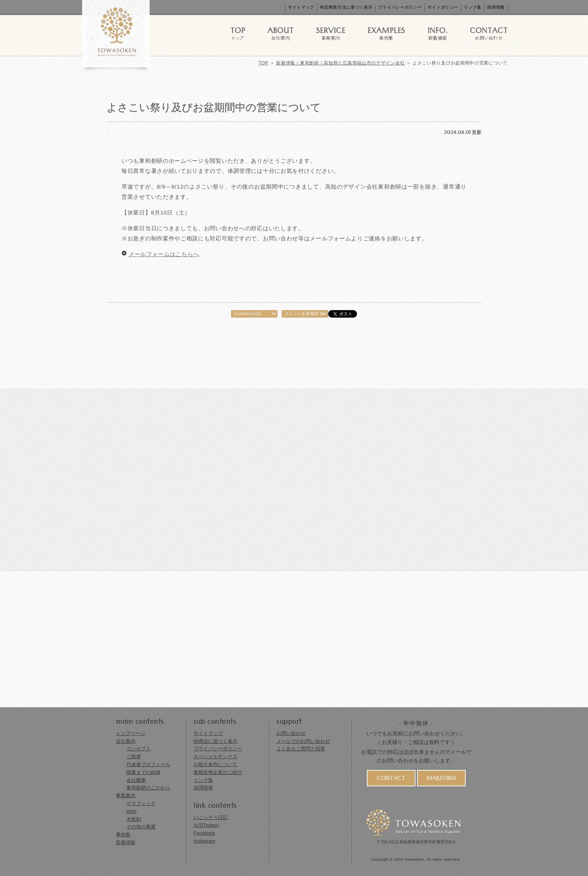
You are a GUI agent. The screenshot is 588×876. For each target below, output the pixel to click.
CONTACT (489, 33)
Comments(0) (247, 313)
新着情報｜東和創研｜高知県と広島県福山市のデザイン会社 (340, 63)
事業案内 (126, 796)
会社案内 (126, 741)
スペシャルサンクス (215, 757)
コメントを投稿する (304, 313)
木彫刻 (134, 819)
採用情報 (496, 7)
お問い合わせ (291, 733)
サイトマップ (301, 7)
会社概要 (136, 780)
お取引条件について (215, 764)
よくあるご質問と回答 (301, 749)
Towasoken (414, 859)
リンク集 (473, 7)
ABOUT (280, 33)
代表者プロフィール (148, 764)
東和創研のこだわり (148, 788)
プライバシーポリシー (400, 7)
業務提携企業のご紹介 (218, 772)
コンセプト (139, 749)
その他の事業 (141, 827)
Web (131, 811)
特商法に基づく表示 (215, 741)
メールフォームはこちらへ (164, 254)
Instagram (204, 841)
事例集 (123, 835)
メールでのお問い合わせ (303, 741)
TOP (238, 33)
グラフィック (141, 803)
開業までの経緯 (143, 772)
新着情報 (126, 842)
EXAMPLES (386, 33)
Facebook (204, 833)
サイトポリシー (443, 7)
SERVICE (331, 33)
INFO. (438, 33)
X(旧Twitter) (206, 825)
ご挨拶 (134, 757)
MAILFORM (441, 779)
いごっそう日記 (211, 817)
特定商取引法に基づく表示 (346, 7)
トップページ (130, 733)
